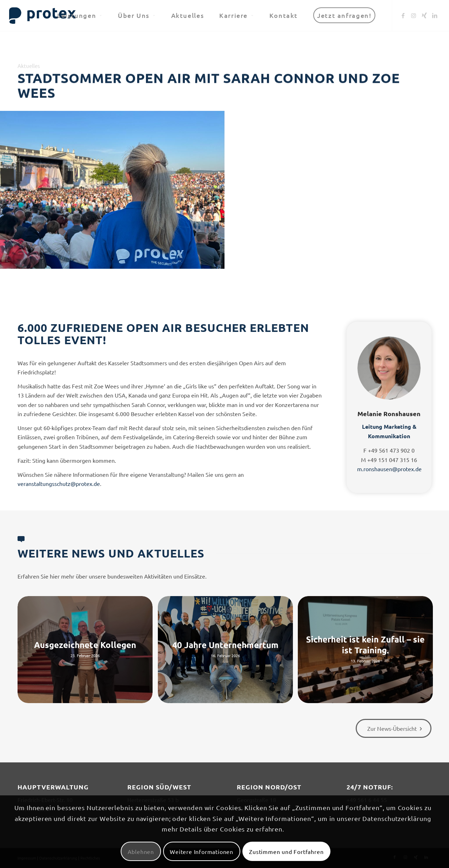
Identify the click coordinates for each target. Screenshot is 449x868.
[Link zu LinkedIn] (435, 15)
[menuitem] (80, 15)
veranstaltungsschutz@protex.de (59, 483)
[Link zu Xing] (424, 15)
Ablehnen (141, 852)
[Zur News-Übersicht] (394, 728)
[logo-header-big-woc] (43, 15)
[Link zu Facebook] (403, 15)
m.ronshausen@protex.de (389, 469)
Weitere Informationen (202, 852)
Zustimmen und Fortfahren (286, 852)
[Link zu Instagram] (414, 15)
